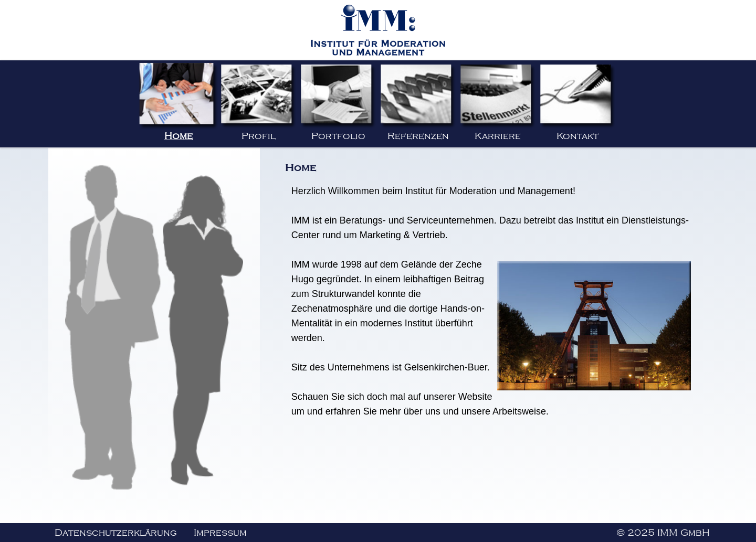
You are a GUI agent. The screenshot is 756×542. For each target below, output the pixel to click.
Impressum (220, 533)
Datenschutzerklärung (116, 533)
